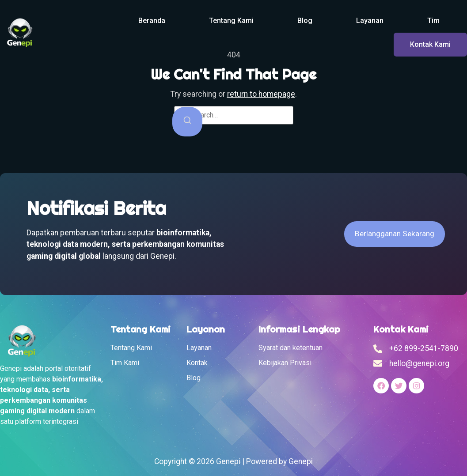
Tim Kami (125, 363)
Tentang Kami (231, 21)
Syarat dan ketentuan (290, 348)
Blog (305, 21)
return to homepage (261, 94)
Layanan (370, 21)
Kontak (197, 363)
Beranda (152, 21)
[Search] (187, 122)
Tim (433, 21)
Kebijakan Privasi (285, 363)
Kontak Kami (430, 44)
